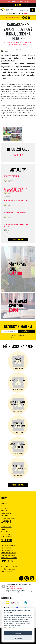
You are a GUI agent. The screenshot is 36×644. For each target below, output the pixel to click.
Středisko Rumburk (8, 553)
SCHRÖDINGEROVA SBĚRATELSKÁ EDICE (16, 200)
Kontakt (5, 503)
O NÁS (4, 498)
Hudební (4, 529)
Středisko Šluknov (8, 555)
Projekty (5, 516)
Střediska (7, 540)
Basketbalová (6, 527)
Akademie (6, 521)
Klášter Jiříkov (7, 548)
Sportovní (5, 532)
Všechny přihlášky (18, 485)
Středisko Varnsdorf (9, 558)
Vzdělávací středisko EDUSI (11, 567)
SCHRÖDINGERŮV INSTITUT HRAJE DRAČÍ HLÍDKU (17, 226)
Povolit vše (18, 633)
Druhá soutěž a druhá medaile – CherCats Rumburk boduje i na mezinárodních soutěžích (15, 189)
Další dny (18, 155)
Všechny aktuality (18, 239)
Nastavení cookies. (9, 628)
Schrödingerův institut (11, 42)
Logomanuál (6, 513)
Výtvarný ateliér (7, 550)
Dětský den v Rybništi (11, 176)
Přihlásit (26, 331)
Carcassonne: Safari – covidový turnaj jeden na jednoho (20, 43)
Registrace (17, 18)
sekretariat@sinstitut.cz (17, 588)
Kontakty (27, 13)
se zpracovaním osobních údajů (18, 337)
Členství (4, 511)
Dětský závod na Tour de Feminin (15, 213)
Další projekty (7, 537)
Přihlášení (10, 18)
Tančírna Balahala (8, 545)
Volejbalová (6, 534)
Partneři (5, 508)
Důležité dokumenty (9, 518)
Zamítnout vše (18, 638)
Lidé (3, 506)
